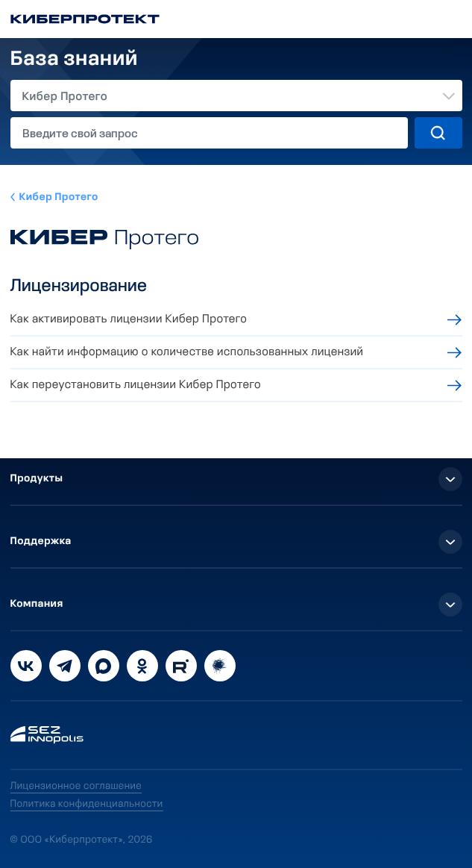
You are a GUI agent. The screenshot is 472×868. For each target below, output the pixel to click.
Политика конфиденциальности (87, 804)
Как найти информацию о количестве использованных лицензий (187, 352)
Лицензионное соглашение (76, 786)
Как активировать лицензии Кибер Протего (129, 319)
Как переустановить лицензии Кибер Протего (136, 385)
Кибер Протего (59, 197)
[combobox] (236, 96)
